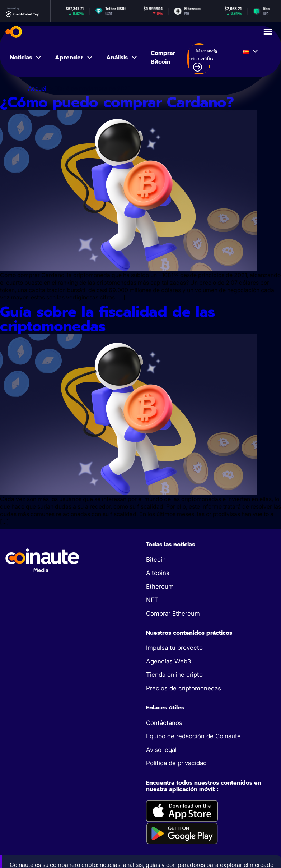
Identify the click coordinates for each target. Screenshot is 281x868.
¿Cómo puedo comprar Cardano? (117, 102)
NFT (152, 600)
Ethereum (160, 587)
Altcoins (158, 573)
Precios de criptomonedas (184, 688)
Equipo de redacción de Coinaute (193, 736)
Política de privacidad (176, 763)
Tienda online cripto (174, 675)
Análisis (122, 58)
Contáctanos (164, 723)
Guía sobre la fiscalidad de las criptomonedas (107, 319)
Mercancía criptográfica (203, 60)
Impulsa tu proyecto (174, 648)
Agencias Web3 (168, 661)
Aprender (74, 58)
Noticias (26, 58)
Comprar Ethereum (173, 614)
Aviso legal (161, 750)
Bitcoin (156, 560)
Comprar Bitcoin (163, 58)
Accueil (38, 88)
